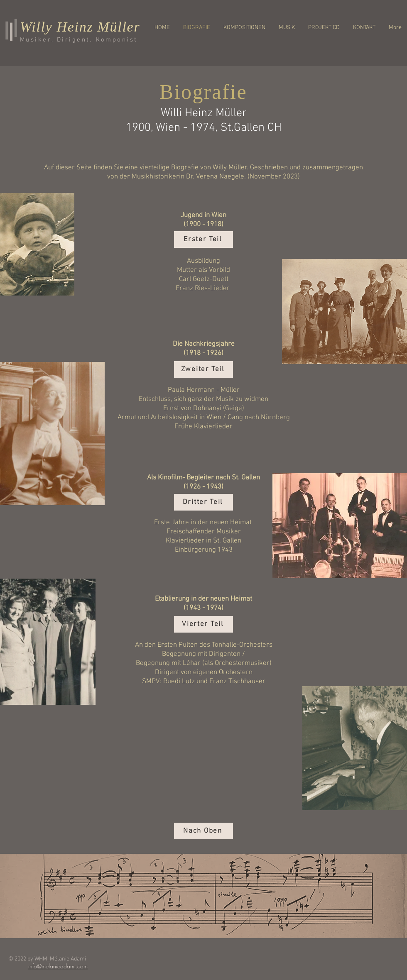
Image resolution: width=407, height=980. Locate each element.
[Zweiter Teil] (203, 369)
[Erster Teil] (203, 240)
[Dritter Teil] (203, 502)
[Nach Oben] (203, 831)
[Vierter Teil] (203, 624)
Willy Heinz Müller (80, 27)
